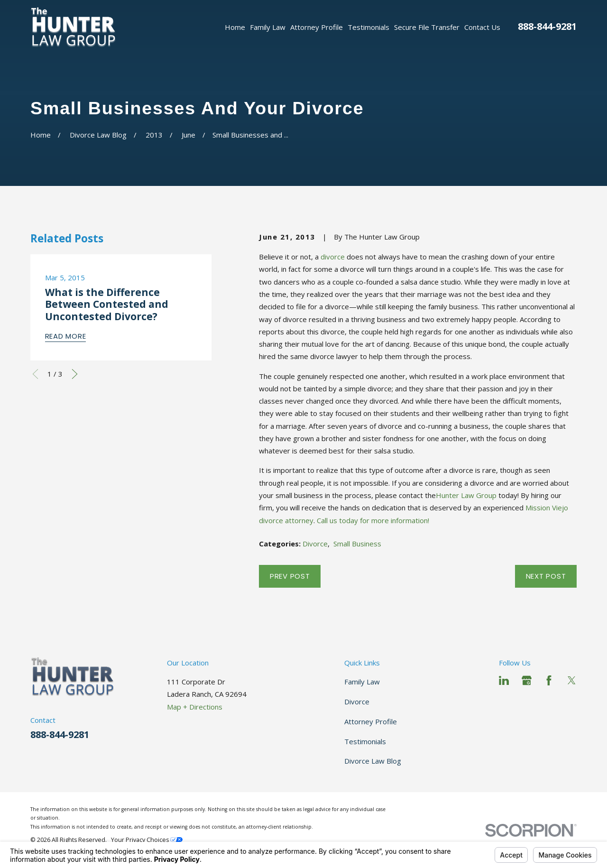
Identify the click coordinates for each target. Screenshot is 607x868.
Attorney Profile (371, 721)
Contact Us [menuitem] (482, 27)
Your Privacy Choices (147, 840)
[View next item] (75, 374)
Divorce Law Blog (373, 761)
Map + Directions (195, 707)
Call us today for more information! (373, 520)
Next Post (546, 576)
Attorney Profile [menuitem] (317, 27)
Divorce (315, 544)
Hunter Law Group (466, 495)
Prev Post (290, 576)
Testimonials (365, 741)
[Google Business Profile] (527, 680)
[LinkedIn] (504, 680)
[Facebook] (549, 680)
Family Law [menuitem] (268, 27)
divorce (333, 257)
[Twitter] (572, 680)
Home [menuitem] (235, 27)
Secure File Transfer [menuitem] (427, 27)
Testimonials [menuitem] (368, 27)
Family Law (362, 682)
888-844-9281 (547, 26)
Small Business (357, 544)
